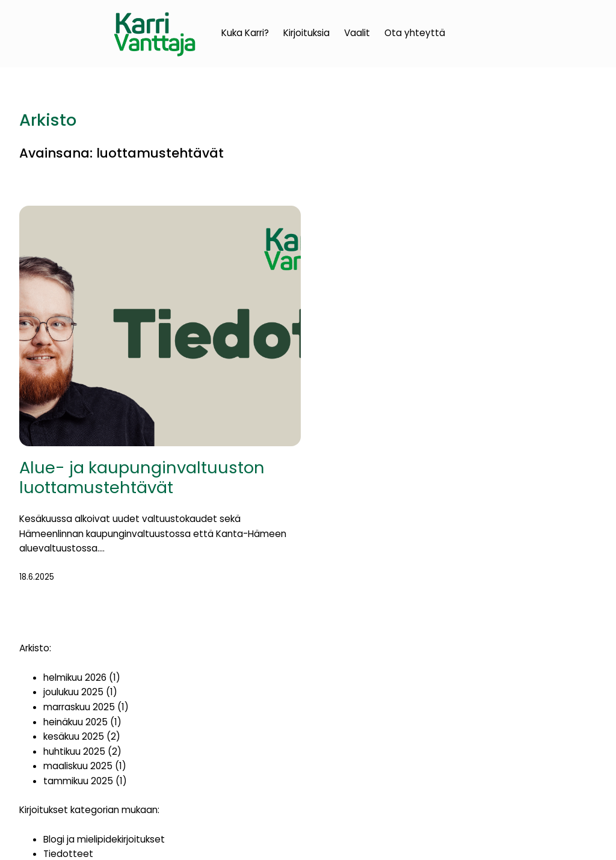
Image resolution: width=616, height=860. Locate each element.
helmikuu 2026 (75, 677)
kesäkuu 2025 (74, 736)
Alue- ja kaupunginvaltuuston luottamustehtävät (142, 478)
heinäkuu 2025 (75, 722)
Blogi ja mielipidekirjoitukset (104, 839)
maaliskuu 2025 (78, 766)
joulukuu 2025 (73, 692)
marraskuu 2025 (79, 707)
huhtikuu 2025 (74, 751)
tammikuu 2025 (78, 781)
